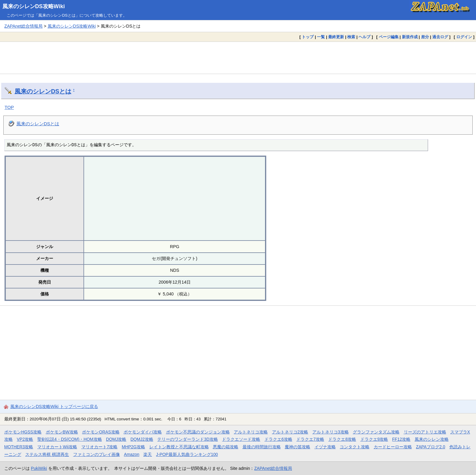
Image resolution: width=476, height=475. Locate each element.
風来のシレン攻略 (432, 439)
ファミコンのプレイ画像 (97, 454)
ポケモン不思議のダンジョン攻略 (198, 432)
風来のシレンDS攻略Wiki (34, 6)
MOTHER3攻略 (19, 447)
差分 (425, 37)
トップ (308, 37)
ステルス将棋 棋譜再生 (47, 454)
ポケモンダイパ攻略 (143, 432)
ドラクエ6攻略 (278, 439)
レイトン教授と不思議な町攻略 (179, 447)
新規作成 (410, 37)
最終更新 (336, 37)
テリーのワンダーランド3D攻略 (188, 439)
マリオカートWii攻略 (57, 447)
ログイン (464, 37)
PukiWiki (39, 468)
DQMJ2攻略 (142, 439)
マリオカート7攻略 (100, 447)
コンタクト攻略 (355, 447)
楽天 (148, 454)
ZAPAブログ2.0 (430, 447)
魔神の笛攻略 (297, 447)
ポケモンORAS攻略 (101, 432)
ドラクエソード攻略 (241, 439)
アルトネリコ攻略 (251, 432)
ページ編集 (389, 37)
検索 (351, 37)
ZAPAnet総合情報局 (23, 26)
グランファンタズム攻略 (376, 432)
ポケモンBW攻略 (62, 432)
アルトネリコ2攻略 (290, 432)
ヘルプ (364, 37)
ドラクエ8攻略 (342, 439)
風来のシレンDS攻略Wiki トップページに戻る (54, 406)
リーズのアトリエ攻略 (425, 432)
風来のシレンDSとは (43, 91)
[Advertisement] (238, 58)
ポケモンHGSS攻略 (23, 432)
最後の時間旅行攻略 (262, 447)
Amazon (132, 454)
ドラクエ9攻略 (374, 439)
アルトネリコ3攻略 (331, 432)
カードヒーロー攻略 (393, 447)
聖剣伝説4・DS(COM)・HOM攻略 (70, 439)
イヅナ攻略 (325, 447)
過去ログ (440, 37)
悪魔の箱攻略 (226, 447)
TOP (9, 107)
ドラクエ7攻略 (310, 439)
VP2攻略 (25, 439)
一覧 (321, 37)
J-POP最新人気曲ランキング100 (187, 454)
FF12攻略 (401, 439)
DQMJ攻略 (116, 439)
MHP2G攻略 (133, 447)
